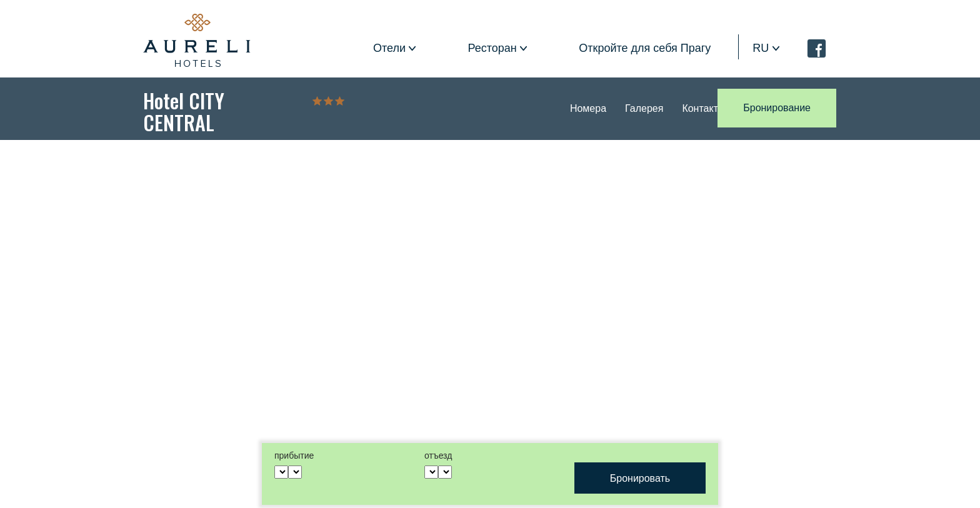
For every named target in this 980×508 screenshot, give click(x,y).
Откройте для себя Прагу (645, 48)
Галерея (644, 108)
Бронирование (777, 108)
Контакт (700, 108)
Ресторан (492, 48)
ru (761, 48)
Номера (588, 108)
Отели (389, 48)
